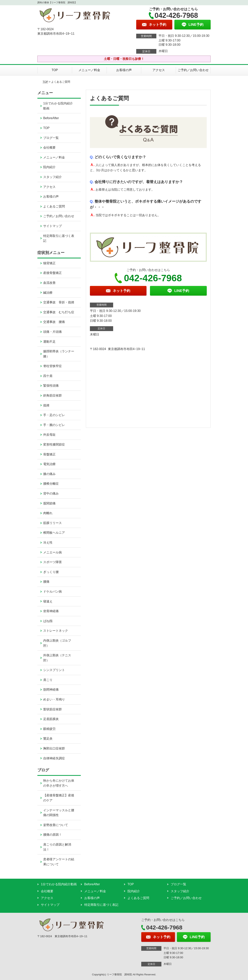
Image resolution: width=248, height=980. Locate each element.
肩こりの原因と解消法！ (57, 847)
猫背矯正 (49, 263)
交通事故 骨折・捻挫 (59, 302)
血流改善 (49, 283)
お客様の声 (124, 70)
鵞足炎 (48, 739)
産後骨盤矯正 (53, 273)
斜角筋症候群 (53, 395)
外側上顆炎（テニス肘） (57, 658)
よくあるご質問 (54, 206)
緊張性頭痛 (51, 386)
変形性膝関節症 (54, 444)
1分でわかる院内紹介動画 (58, 106)
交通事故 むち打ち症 (59, 312)
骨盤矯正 (49, 454)
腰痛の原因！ (53, 835)
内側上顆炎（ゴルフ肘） (57, 643)
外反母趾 (49, 435)
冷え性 (48, 542)
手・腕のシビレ (54, 425)
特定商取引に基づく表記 (59, 238)
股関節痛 (49, 503)
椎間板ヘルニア (54, 533)
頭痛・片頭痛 (53, 332)
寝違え (48, 601)
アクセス (159, 70)
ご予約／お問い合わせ (193, 70)
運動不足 (49, 342)
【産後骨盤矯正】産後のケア (59, 798)
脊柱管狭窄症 (53, 366)
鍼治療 (48, 293)
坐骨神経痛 (51, 611)
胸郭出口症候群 (54, 748)
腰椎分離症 (51, 484)
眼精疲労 (49, 729)
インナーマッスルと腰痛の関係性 (59, 813)
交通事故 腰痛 (54, 322)
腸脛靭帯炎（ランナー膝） (59, 354)
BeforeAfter (51, 118)
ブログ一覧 (51, 138)
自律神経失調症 (54, 758)
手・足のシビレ (54, 415)
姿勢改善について (56, 825)
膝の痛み (49, 474)
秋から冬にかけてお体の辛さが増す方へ (59, 783)
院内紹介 (49, 167)
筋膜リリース (53, 523)
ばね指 (48, 621)
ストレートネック (56, 631)
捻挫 (46, 405)
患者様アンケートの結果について (59, 862)
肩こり (48, 680)
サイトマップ (53, 226)
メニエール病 (53, 552)
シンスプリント (54, 670)
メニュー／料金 (89, 70)
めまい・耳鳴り (54, 699)
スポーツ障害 (53, 562)
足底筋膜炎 (51, 719)
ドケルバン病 (53, 592)
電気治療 (49, 464)
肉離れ (48, 513)
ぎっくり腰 (51, 572)
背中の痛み (51, 493)
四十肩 (48, 376)
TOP (55, 70)
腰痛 (46, 582)
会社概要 (49, 148)
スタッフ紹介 (53, 177)
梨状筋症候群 (53, 709)
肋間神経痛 (51, 690)
